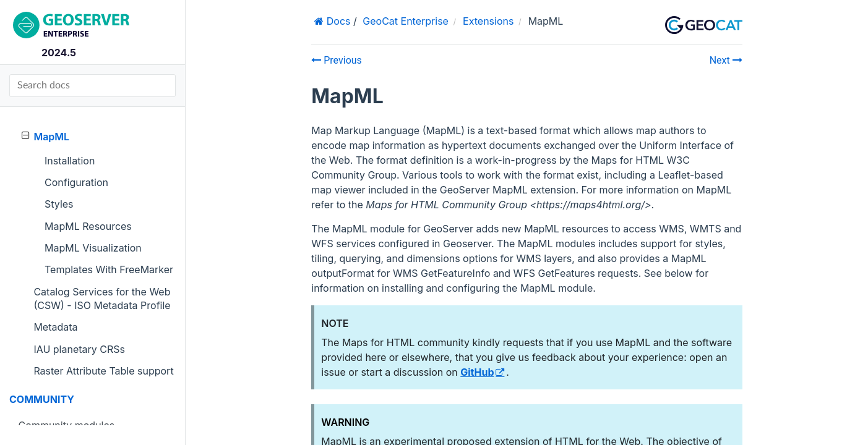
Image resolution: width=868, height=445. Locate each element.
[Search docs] (92, 86)
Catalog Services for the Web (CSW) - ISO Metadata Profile (102, 299)
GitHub (477, 372)
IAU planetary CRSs (79, 349)
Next (726, 60)
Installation (70, 161)
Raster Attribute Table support (103, 371)
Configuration (76, 182)
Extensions (488, 21)
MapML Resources (88, 226)
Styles (59, 204)
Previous (337, 60)
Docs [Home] (337, 21)
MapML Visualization (93, 248)
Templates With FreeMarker (109, 269)
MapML (45, 136)
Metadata (55, 327)
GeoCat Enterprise (406, 21)
